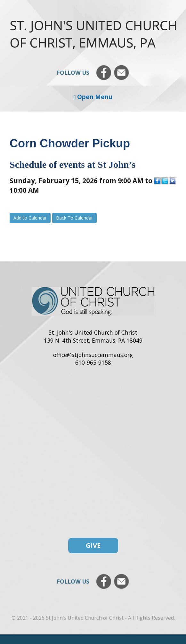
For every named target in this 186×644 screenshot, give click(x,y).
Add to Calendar (30, 218)
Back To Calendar (74, 218)
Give (93, 545)
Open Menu (93, 97)
